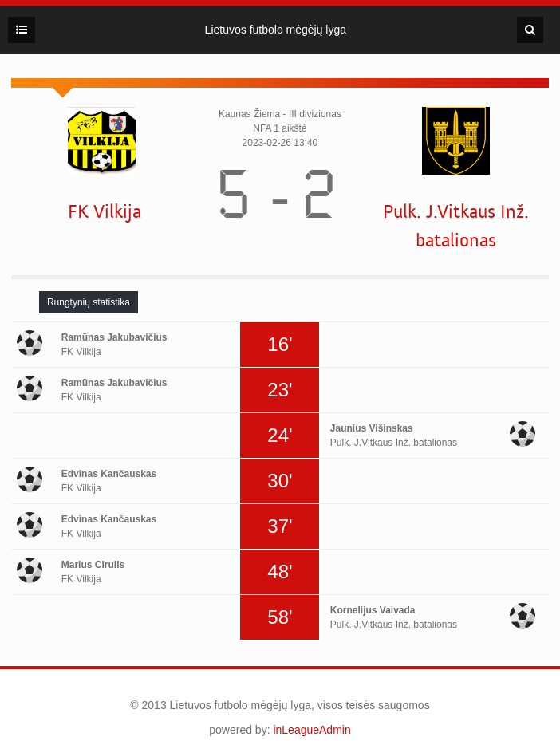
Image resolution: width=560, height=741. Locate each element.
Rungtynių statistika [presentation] (89, 302)
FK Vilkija (105, 212)
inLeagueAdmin (312, 730)
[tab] (89, 302)
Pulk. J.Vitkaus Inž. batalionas (456, 226)
